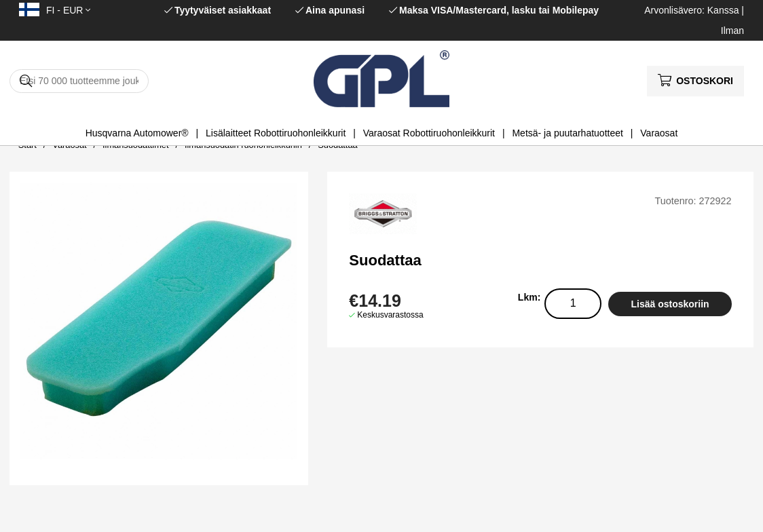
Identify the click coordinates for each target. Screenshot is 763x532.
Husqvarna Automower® (137, 133)
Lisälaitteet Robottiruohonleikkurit (276, 133)
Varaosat (659, 133)
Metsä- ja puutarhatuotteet (567, 133)
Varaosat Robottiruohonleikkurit (429, 133)
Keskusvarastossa (390, 315)
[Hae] (79, 81)
